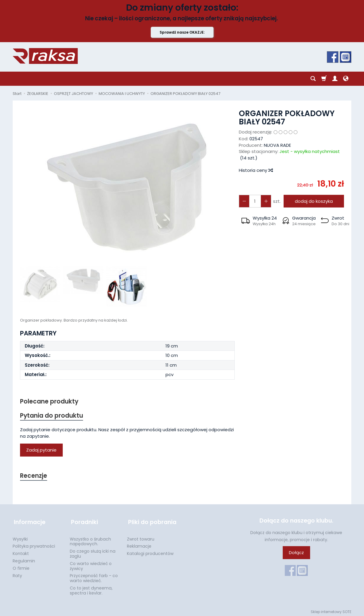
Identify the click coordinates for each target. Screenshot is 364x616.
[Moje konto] (335, 79)
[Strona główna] (45, 56)
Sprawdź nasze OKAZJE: (182, 32)
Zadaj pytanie (41, 451)
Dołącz (296, 553)
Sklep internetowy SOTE (331, 610)
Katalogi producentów (150, 552)
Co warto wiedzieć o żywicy (91, 564)
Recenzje (34, 476)
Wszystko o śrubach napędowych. (90, 540)
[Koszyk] (324, 79)
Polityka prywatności (34, 544)
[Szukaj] (313, 79)
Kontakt (21, 552)
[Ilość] (254, 201)
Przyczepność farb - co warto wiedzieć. (94, 576)
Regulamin (24, 559)
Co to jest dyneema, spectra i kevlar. (91, 589)
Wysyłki (20, 537)
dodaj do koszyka (313, 201)
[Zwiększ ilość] (244, 201)
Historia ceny (256, 170)
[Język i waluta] (346, 79)
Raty (17, 574)
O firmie (21, 566)
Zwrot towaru (141, 537)
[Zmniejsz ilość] (265, 201)
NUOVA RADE (277, 145)
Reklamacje (139, 544)
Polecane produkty (49, 402)
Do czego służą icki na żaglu (93, 552)
